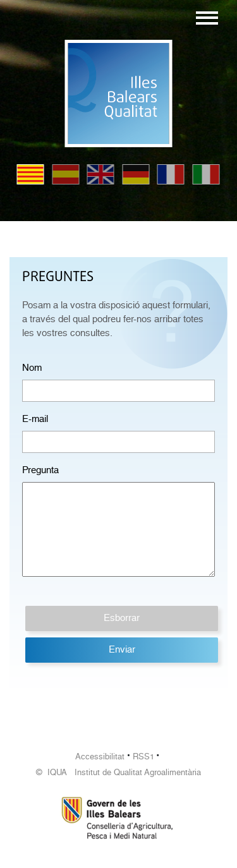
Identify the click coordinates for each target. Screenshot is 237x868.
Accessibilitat (100, 756)
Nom (32, 368)
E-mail (35, 419)
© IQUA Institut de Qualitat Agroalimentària (118, 772)
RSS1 (143, 756)
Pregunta (40, 470)
